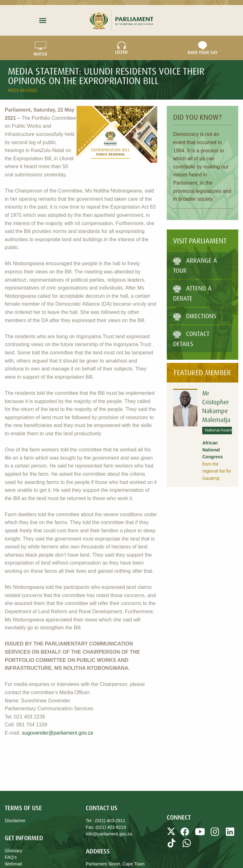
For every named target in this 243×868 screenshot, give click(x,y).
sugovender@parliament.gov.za (57, 733)
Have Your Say (202, 48)
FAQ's (11, 857)
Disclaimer (15, 821)
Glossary (13, 851)
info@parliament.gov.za (109, 834)
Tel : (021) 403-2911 (106, 821)
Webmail (13, 864)
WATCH (40, 48)
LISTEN (121, 48)
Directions (195, 316)
